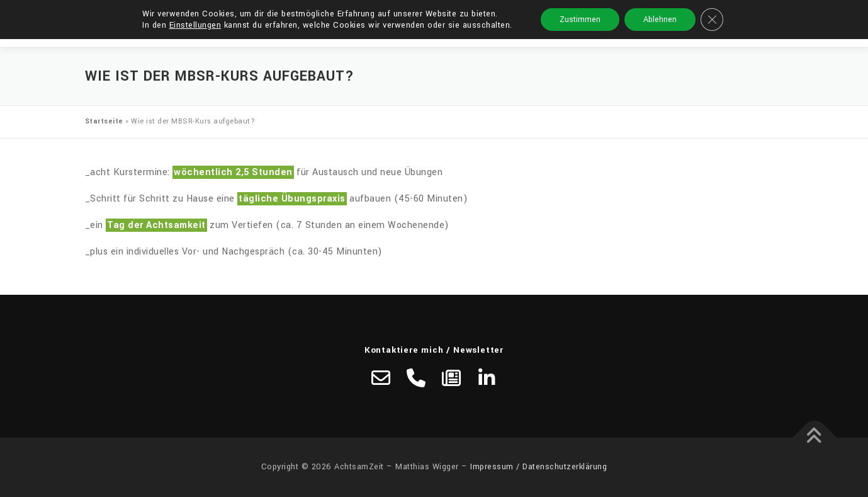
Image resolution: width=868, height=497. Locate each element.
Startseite (104, 121)
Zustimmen (580, 20)
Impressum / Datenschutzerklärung (538, 467)
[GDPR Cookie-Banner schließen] (712, 20)
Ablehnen (660, 20)
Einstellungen (195, 25)
